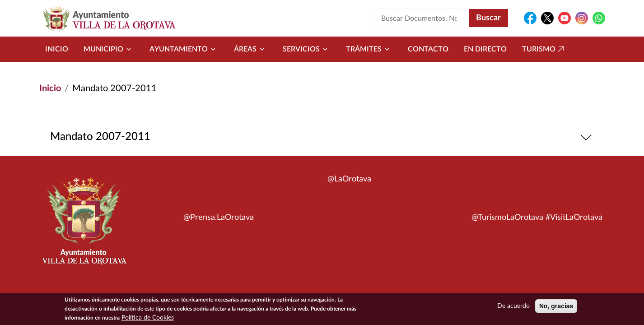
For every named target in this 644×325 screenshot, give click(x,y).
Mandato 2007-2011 (322, 137)
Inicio (57, 49)
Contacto (428, 49)
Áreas (251, 49)
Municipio (109, 49)
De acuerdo (513, 307)
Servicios (307, 49)
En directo (485, 49)
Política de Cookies (148, 319)
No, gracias (556, 307)
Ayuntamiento (184, 49)
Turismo (544, 49)
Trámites (369, 49)
